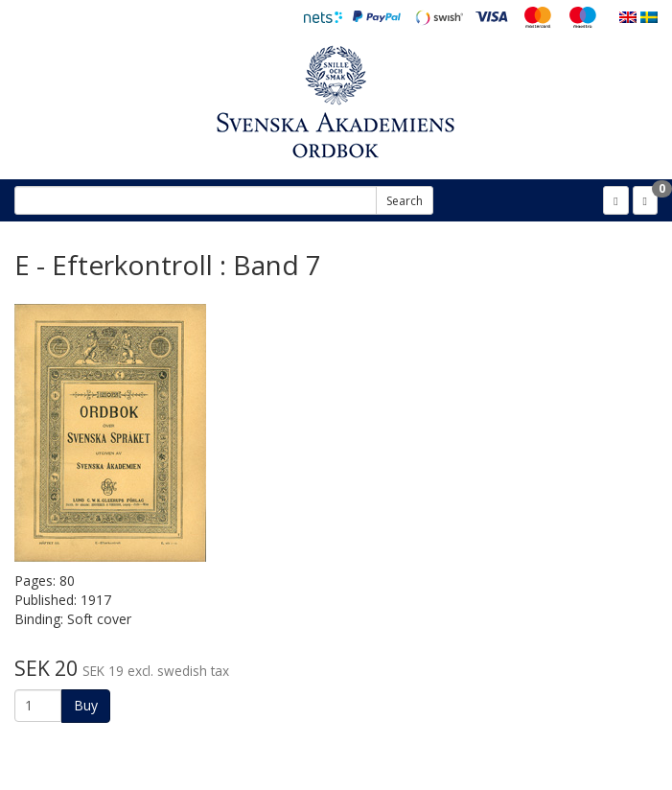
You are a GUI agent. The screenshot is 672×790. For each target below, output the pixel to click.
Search (405, 201)
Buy (86, 705)
